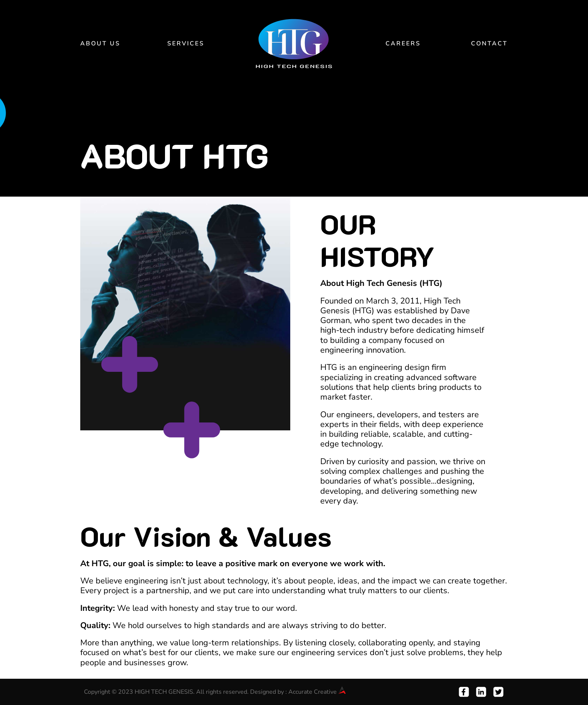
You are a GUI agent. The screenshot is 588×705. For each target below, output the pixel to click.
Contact (489, 44)
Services (186, 44)
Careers (403, 44)
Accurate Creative (317, 692)
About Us (100, 44)
